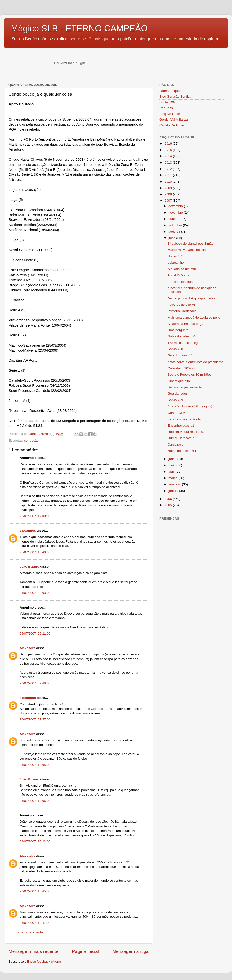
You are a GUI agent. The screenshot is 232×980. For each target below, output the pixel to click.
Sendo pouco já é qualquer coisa (192, 298)
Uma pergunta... (179, 330)
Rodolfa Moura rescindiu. (186, 432)
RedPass (166, 108)
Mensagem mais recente (33, 951)
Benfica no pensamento (185, 387)
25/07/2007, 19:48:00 (35, 552)
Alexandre (27, 648)
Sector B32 (168, 102)
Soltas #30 (175, 349)
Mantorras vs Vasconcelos (187, 250)
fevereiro (175, 484)
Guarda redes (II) (180, 355)
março (173, 478)
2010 (169, 182)
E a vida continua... (182, 282)
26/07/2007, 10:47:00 (35, 923)
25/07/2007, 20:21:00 (35, 634)
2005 (169, 505)
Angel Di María (178, 275)
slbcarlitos (28, 531)
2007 (169, 200)
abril (172, 472)
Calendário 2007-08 (182, 368)
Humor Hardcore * (181, 438)
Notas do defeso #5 (182, 336)
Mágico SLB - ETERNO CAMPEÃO (79, 28)
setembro (176, 225)
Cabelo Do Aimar (172, 125)
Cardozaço (176, 445)
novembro (176, 213)
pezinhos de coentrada (184, 419)
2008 (169, 194)
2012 (169, 169)
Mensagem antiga (130, 951)
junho (173, 459)
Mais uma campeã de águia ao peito (194, 317)
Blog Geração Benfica (175, 97)
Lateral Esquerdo (172, 91)
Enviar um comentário (31, 932)
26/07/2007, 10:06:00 (35, 801)
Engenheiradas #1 (181, 425)
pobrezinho (176, 263)
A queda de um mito (182, 269)
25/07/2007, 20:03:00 (35, 593)
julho (172, 238)
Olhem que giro (179, 381)
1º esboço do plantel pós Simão (191, 243)
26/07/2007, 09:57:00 (35, 719)
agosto (174, 232)
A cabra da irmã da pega (185, 324)
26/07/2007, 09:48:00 (35, 683)
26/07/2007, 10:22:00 (35, 841)
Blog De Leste (170, 114)
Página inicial (85, 951)
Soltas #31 (175, 256)
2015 (169, 150)
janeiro (174, 491)
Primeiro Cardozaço (182, 311)
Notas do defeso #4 (182, 451)
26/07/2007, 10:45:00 (35, 891)
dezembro (176, 206)
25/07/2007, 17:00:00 (35, 516)
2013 (169, 163)
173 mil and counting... (184, 343)
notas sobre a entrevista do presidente (196, 362)
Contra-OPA (177, 413)
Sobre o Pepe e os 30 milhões (190, 374)
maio (172, 465)
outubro (174, 219)
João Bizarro (29, 567)
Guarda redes (178, 394)
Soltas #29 (175, 400)
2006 (169, 499)
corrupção (31, 440)
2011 (169, 175)
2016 (169, 143)
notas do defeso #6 (182, 305)
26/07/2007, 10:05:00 (35, 765)
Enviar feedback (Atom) (44, 962)
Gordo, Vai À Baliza (174, 120)
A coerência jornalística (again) (190, 406)
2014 (169, 156)
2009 (169, 188)
